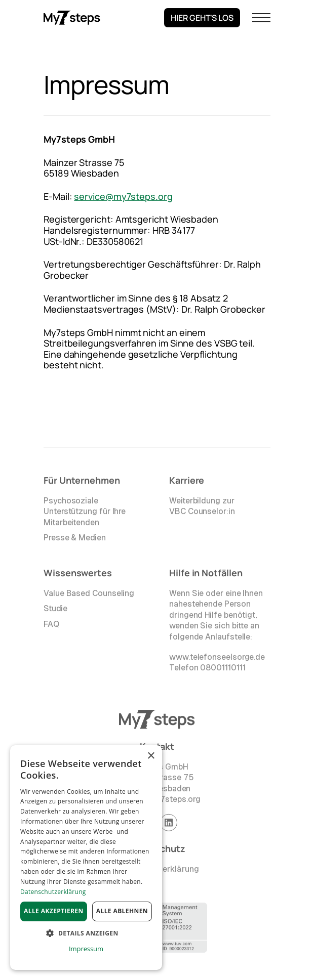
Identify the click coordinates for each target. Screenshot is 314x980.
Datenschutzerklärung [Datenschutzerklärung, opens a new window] (53, 892)
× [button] (151, 756)
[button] (261, 18)
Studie (55, 610)
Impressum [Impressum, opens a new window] (86, 949)
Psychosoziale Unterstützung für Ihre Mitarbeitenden (85, 513)
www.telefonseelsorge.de (217, 658)
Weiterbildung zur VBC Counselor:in (202, 508)
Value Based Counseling (89, 595)
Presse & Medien (75, 540)
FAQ (51, 626)
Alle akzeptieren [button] (54, 911)
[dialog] (86, 858)
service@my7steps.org (123, 196)
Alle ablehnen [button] (122, 911)
